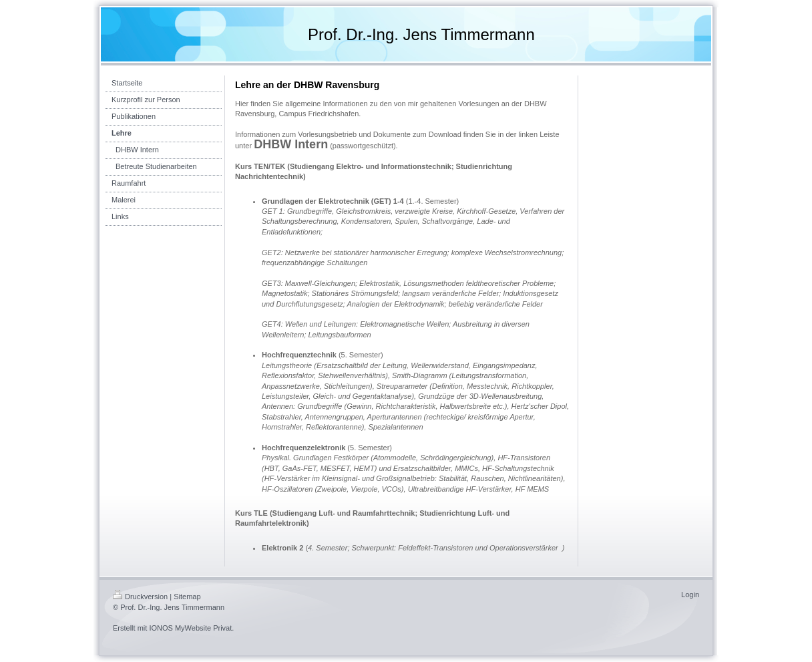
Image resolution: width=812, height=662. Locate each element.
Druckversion (140, 597)
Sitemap (187, 597)
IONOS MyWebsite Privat (190, 628)
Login (690, 595)
